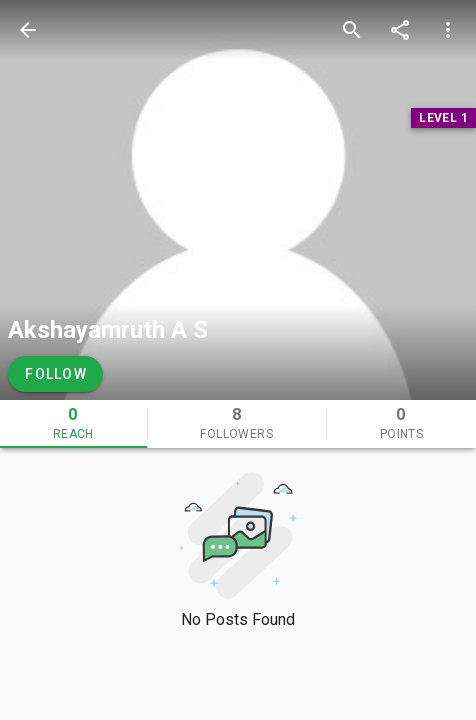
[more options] (448, 30)
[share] (400, 30)
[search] (352, 30)
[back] (28, 30)
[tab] (73, 424)
